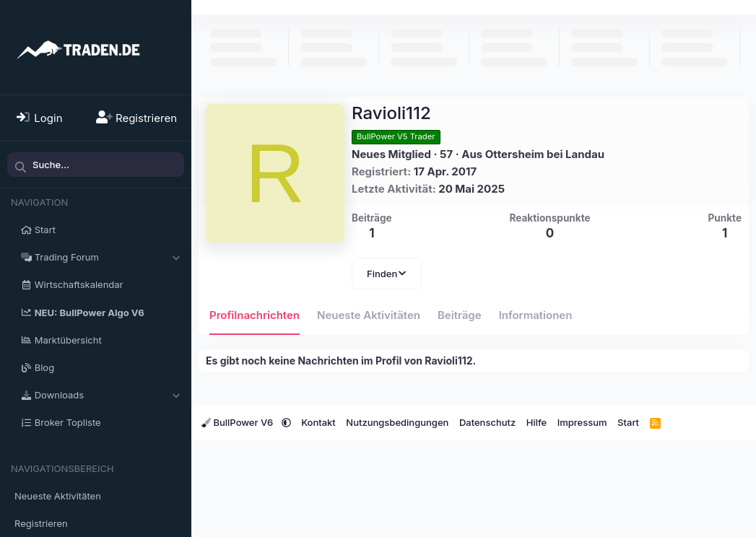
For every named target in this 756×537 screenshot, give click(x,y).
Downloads (59, 395)
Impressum (582, 422)
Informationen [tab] (536, 315)
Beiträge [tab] (460, 315)
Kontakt (318, 422)
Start (45, 230)
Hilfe (536, 422)
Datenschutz (487, 422)
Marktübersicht (68, 340)
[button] (176, 257)
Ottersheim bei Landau (545, 154)
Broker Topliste (68, 422)
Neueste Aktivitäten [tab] (369, 315)
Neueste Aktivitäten (58, 496)
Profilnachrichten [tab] (255, 315)
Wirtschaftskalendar (79, 284)
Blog (44, 367)
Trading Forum (67, 257)
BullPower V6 (239, 422)
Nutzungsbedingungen (397, 422)
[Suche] (96, 165)
